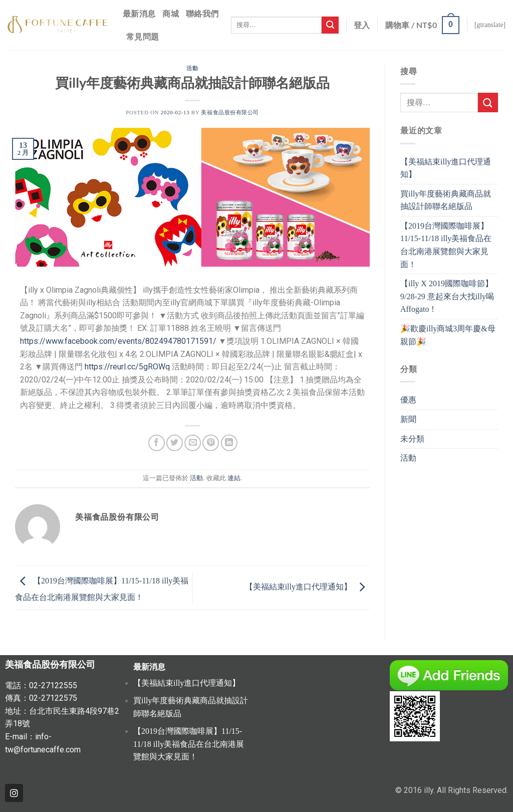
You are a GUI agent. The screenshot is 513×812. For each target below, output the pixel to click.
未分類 (412, 439)
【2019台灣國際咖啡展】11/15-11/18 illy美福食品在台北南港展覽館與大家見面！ (446, 245)
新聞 (408, 419)
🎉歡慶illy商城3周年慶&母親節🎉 (448, 335)
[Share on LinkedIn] (229, 443)
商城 (171, 13)
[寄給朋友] (193, 443)
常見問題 (143, 36)
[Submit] (330, 25)
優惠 (408, 400)
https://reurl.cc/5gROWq (127, 367)
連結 (234, 478)
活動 (192, 68)
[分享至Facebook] (157, 443)
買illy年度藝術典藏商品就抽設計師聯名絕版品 (446, 200)
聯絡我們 (202, 13)
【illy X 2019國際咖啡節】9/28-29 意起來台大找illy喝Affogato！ (447, 296)
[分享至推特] (175, 443)
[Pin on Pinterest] (211, 443)
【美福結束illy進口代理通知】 (307, 587)
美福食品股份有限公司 (230, 112)
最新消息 (139, 13)
